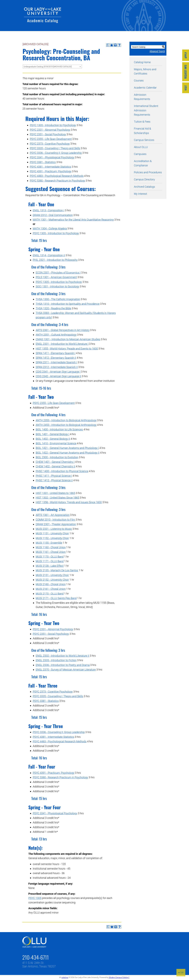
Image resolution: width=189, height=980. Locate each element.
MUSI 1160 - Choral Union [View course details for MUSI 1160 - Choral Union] (51, 547)
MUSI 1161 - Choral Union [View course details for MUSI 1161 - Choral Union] (51, 552)
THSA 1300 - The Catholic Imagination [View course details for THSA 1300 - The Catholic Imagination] (58, 299)
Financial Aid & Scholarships (142, 131)
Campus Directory (144, 179)
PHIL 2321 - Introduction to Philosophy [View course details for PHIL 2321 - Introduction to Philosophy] (55, 260)
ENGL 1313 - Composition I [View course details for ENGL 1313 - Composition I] (49, 210)
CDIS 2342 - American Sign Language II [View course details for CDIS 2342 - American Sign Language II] (58, 376)
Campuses (140, 154)
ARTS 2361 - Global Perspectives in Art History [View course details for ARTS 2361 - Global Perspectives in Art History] (63, 330)
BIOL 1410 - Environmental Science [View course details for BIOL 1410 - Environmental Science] (56, 443)
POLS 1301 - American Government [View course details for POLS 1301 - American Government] (56, 277)
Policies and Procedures (148, 172)
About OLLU (141, 147)
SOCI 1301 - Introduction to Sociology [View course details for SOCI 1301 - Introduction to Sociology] (57, 286)
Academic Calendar (145, 88)
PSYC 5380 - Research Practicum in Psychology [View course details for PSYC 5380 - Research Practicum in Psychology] (57, 181)
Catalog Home (142, 62)
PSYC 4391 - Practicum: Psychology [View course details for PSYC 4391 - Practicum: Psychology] (51, 171)
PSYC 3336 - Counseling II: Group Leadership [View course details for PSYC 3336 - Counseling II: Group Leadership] (56, 153)
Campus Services (144, 140)
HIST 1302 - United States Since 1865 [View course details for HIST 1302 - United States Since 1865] (57, 498)
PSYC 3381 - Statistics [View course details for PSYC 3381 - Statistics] (43, 162)
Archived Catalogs (144, 187)
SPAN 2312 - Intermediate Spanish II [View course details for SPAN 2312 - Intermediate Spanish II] (57, 367)
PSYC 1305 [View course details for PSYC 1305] (35, 898)
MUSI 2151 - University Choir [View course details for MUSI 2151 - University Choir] (52, 575)
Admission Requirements (142, 97)
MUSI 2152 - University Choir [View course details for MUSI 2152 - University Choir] (52, 580)
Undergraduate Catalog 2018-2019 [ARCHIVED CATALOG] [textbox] (48, 67)
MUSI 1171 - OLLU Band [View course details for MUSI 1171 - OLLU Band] (50, 561)
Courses (139, 81)
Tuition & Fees (142, 122)
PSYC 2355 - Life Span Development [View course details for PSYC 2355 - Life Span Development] (51, 139)
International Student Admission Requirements (146, 110)
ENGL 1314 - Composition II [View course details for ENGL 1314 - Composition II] (49, 255)
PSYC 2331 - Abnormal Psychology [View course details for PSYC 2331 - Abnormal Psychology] (50, 130)
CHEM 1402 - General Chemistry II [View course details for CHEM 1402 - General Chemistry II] (56, 466)
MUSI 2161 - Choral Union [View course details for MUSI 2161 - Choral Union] (51, 589)
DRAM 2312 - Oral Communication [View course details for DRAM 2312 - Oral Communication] (53, 215)
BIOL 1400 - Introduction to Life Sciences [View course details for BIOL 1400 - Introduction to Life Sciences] (59, 429)
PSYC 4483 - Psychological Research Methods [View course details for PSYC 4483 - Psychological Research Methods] (57, 176)
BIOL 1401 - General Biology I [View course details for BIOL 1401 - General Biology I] (52, 434)
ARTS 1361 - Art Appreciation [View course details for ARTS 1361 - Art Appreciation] (53, 515)
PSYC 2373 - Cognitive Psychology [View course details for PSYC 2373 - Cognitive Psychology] (50, 144)
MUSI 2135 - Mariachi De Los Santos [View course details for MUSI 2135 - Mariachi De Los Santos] (57, 570)
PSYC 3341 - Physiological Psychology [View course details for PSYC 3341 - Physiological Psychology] (52, 157)
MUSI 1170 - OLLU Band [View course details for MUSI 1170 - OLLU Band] (50, 557)
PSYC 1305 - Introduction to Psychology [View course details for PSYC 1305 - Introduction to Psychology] (53, 125)
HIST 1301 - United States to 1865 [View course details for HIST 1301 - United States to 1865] (55, 493)
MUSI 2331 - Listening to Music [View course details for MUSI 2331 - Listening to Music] (54, 529)
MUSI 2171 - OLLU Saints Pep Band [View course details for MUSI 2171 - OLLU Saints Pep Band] (56, 598)
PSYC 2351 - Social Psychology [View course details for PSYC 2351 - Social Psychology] (48, 134)
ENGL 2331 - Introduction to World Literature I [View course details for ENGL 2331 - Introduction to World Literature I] (62, 344)
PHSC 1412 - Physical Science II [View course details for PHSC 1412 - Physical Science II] (54, 480)
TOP (181, 973)
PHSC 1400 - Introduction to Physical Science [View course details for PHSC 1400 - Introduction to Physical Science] (62, 471)
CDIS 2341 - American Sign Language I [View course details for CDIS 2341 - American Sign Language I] (58, 372)
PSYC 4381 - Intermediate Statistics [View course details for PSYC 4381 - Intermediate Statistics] (50, 167)
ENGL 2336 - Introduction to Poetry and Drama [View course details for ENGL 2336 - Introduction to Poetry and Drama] (63, 665)
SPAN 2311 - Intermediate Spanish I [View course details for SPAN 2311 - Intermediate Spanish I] (56, 362)
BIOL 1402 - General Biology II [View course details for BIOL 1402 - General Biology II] (53, 439)
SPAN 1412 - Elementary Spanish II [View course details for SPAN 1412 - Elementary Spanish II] (56, 358)
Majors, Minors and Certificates (145, 71)
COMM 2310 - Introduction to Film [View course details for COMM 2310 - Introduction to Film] (55, 520)
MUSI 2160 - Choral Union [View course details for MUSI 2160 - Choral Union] (51, 584)
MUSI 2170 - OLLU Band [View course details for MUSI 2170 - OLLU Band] (50, 594)
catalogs (65, 977)
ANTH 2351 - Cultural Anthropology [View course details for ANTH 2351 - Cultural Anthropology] (56, 335)
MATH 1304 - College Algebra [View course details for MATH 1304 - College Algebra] (50, 229)
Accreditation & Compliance (143, 163)
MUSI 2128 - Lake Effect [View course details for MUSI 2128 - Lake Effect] (50, 566)
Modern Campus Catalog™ (119, 977)
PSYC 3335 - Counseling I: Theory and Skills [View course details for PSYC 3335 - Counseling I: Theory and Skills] (55, 148)
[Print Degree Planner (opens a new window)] (108, 45)
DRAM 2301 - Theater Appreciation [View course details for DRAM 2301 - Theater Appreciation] (56, 524)
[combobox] (52, 67)
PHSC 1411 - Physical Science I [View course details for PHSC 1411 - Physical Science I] (54, 476)
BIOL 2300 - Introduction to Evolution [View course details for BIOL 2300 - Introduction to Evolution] (57, 457)
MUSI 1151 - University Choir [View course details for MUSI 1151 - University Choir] (52, 533)
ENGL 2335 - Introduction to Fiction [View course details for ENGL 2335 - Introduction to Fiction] (56, 660)
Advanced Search (157, 51)
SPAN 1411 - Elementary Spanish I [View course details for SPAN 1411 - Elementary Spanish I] (56, 353)
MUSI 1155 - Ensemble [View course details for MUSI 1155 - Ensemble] (49, 543)
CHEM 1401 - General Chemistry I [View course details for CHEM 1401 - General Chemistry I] (55, 462)
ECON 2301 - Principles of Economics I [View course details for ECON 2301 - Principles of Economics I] (58, 273)
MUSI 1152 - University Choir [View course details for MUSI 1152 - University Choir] (52, 538)
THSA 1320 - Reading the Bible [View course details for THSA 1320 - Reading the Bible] (53, 308)
